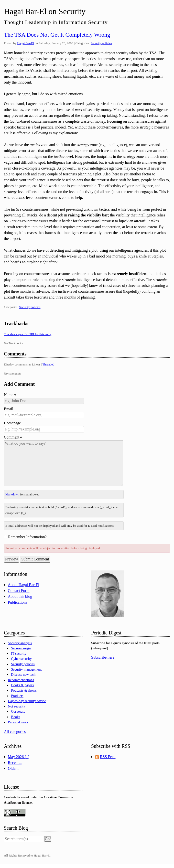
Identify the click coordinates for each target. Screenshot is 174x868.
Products (17, 696)
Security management (26, 669)
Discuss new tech (23, 675)
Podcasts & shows (24, 690)
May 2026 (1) (19, 757)
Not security (16, 706)
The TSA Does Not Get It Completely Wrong (57, 35)
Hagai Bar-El (26, 43)
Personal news (18, 722)
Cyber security (21, 659)
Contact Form (19, 591)
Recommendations (21, 680)
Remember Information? (27, 537)
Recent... (15, 763)
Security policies (101, 43)
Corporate (18, 711)
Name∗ (10, 395)
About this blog (20, 596)
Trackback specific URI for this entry (28, 334)
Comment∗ (13, 437)
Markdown (12, 494)
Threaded (48, 364)
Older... (14, 768)
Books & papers (22, 685)
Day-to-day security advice (27, 701)
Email (9, 409)
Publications (17, 602)
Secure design (21, 648)
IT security (19, 654)
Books (16, 717)
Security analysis (20, 643)
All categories (15, 732)
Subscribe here (103, 657)
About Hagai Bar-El (24, 585)
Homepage (12, 423)
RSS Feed (108, 757)
